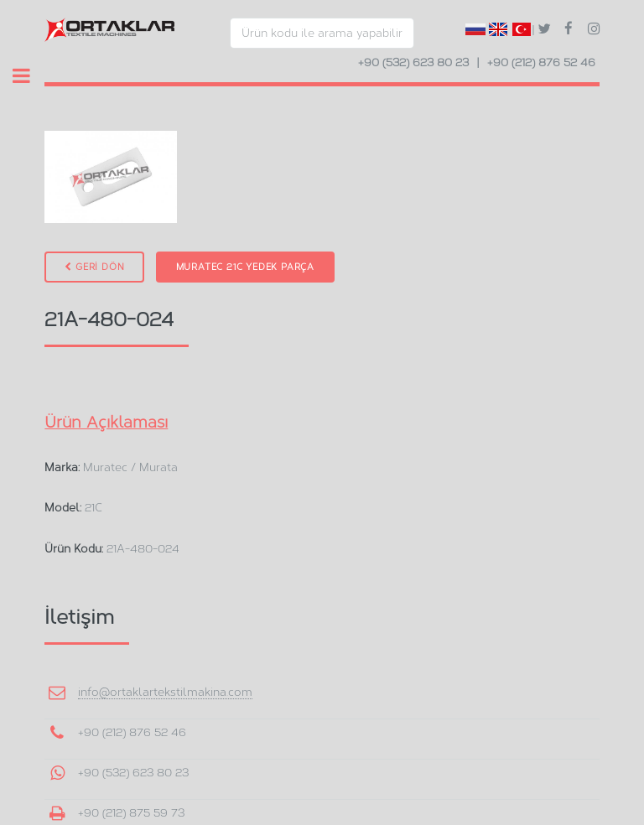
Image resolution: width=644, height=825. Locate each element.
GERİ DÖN (94, 267)
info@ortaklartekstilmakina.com (165, 692)
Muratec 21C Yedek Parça (245, 267)
